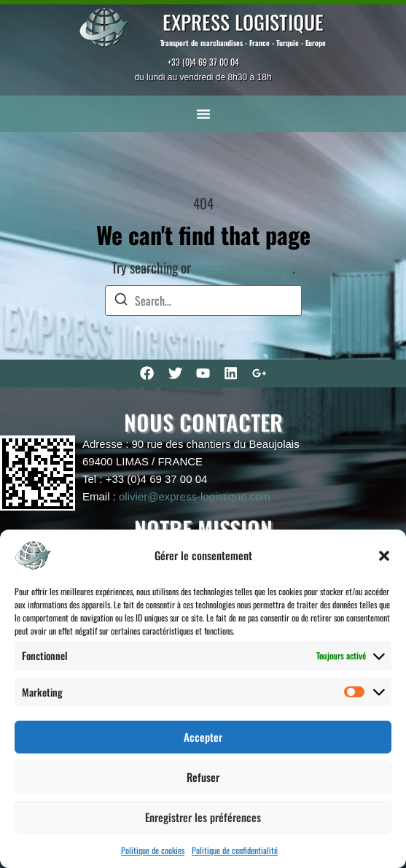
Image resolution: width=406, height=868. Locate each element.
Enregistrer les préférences (203, 817)
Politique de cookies (153, 850)
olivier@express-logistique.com (195, 496)
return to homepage (243, 267)
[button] (384, 556)
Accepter (203, 737)
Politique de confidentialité (235, 850)
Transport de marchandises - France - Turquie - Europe (243, 43)
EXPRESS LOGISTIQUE (243, 22)
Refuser (203, 777)
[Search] (121, 301)
